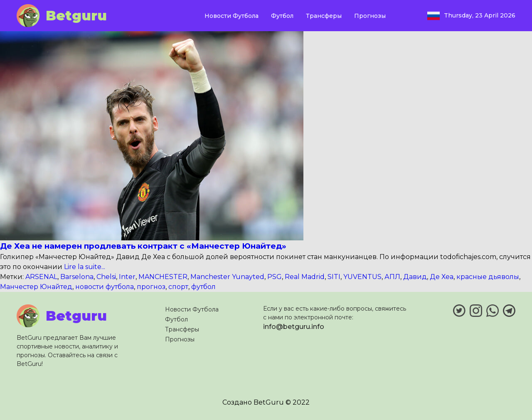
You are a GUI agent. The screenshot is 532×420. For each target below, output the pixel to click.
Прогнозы (370, 16)
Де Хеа (442, 277)
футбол (203, 287)
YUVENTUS (362, 277)
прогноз (151, 287)
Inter (127, 277)
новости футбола (105, 287)
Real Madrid (305, 277)
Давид (415, 277)
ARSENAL (41, 277)
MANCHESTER (163, 277)
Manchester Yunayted (227, 277)
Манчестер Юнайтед (36, 287)
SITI (334, 277)
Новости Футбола (232, 16)
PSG (275, 277)
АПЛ (392, 277)
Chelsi (106, 277)
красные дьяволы (488, 277)
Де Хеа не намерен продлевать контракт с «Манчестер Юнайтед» (143, 246)
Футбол (282, 16)
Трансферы (324, 16)
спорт (178, 287)
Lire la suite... (84, 267)
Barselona (77, 277)
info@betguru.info (294, 327)
